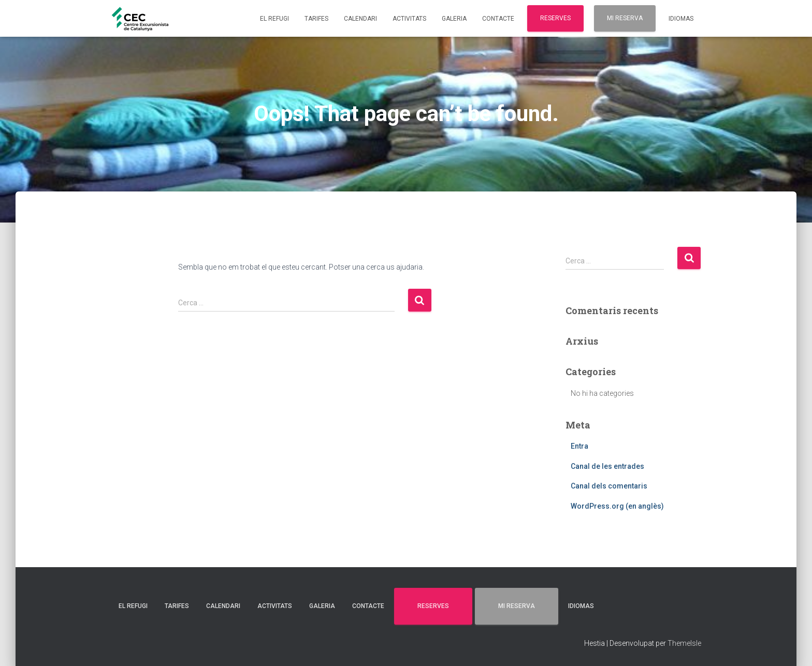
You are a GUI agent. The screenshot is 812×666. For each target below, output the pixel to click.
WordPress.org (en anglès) (617, 506)
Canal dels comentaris (609, 486)
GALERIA (454, 19)
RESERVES (555, 18)
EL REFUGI (274, 19)
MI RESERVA (625, 18)
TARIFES (316, 19)
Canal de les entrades (607, 466)
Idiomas (681, 19)
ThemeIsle (684, 643)
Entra (579, 446)
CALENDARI (360, 19)
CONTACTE (498, 19)
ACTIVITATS (409, 19)
